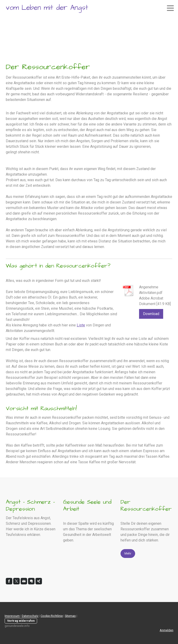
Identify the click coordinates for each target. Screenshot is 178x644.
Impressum (12, 616)
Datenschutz (30, 616)
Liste (81, 325)
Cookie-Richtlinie (52, 616)
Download (151, 314)
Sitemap (70, 616)
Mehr (128, 553)
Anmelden (167, 630)
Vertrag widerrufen (21, 621)
